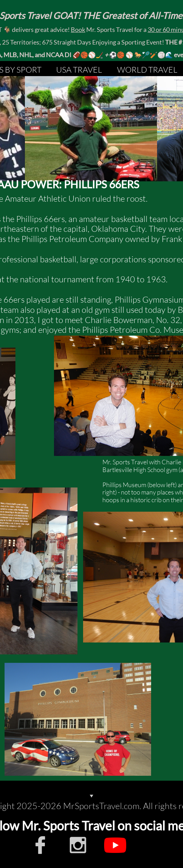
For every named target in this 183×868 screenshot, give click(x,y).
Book (78, 29)
